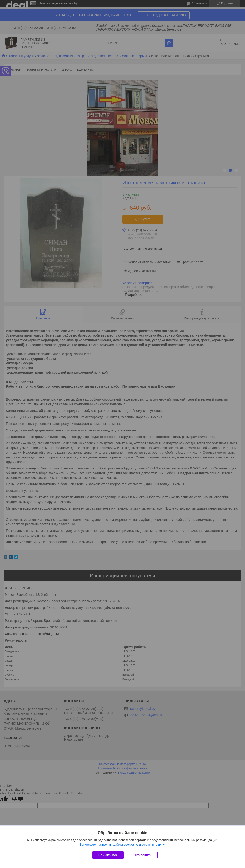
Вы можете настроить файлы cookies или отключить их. (121, 844)
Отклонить (143, 855)
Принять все (108, 855)
